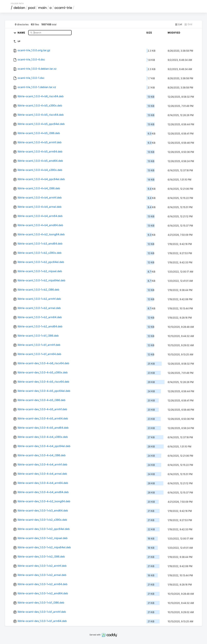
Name (22, 32)
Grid (188, 24)
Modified (174, 33)
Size (149, 33)
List (179, 24)
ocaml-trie (63, 8)
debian (19, 8)
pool (32, 8)
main (42, 8)
